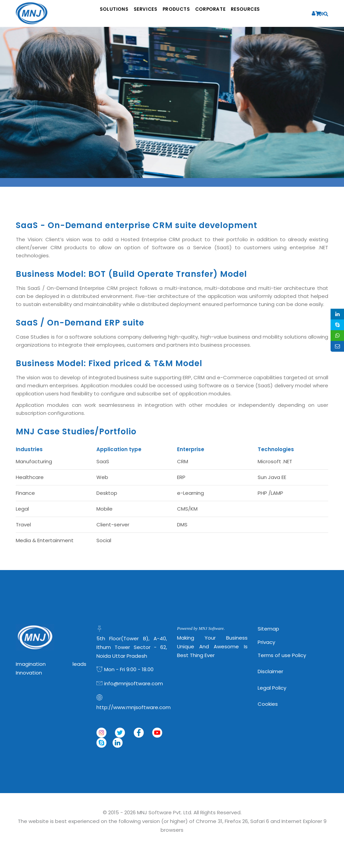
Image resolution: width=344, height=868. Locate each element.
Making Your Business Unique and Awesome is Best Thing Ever (212, 646)
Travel (23, 525)
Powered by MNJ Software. (201, 628)
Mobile (104, 509)
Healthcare (30, 477)
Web (102, 477)
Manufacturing (34, 461)
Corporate (221, 14)
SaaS (103, 461)
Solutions (95, 14)
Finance (25, 493)
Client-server (113, 525)
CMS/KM (187, 509)
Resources (266, 14)
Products (177, 14)
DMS (182, 525)
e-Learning (190, 493)
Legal (22, 509)
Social (104, 540)
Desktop (107, 493)
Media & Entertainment (45, 540)
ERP (181, 477)
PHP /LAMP (270, 493)
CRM (183, 461)
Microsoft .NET (275, 461)
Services (136, 14)
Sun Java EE (272, 477)
